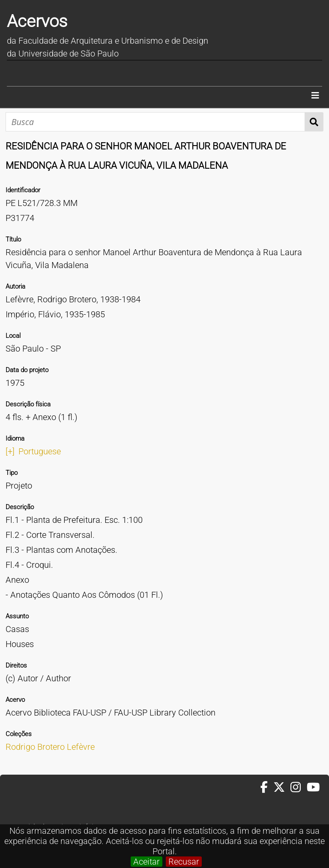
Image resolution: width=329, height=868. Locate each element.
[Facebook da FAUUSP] (267, 787)
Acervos (37, 21)
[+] (10, 451)
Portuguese (40, 451)
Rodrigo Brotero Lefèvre (50, 747)
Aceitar (147, 862)
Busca (314, 122)
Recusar (184, 862)
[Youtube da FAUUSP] (314, 787)
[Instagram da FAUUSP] (298, 787)
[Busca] (155, 122)
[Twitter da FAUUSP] (282, 787)
